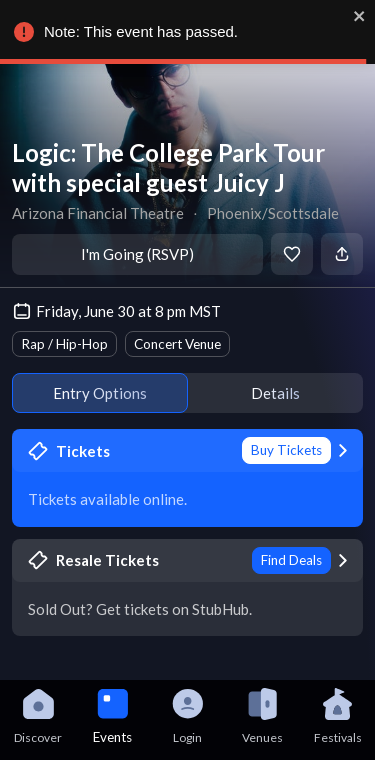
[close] (360, 16)
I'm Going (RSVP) (137, 254)
